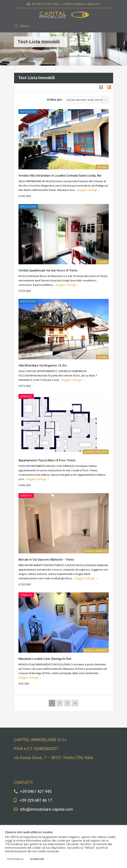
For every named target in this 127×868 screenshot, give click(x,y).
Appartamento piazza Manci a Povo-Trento (47, 460)
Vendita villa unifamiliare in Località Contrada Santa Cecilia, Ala (60, 176)
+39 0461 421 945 (36, 791)
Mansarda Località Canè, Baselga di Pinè (45, 659)
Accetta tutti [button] (37, 859)
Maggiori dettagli (88, 190)
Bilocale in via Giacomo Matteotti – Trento (46, 560)
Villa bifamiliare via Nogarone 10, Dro (43, 365)
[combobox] (87, 100)
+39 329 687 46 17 (36, 800)
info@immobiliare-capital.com (81, 4)
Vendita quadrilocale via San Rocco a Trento (48, 270)
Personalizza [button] (15, 859)
